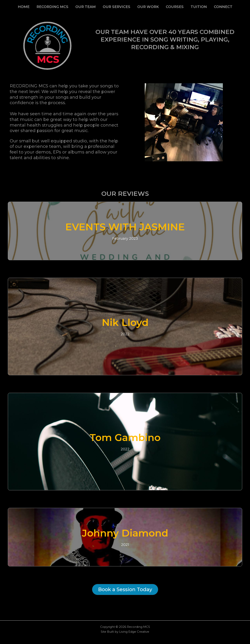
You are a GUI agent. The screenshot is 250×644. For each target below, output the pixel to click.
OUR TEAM (86, 7)
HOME (24, 7)
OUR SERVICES (117, 7)
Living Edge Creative (134, 632)
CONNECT (223, 7)
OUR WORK (148, 7)
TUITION (199, 7)
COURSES (175, 7)
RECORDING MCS (52, 7)
